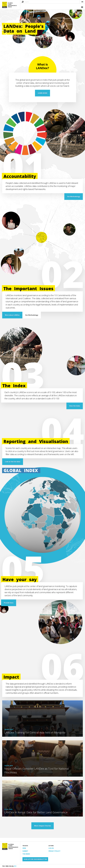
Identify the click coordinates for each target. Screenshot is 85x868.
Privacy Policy (54, 851)
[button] (82, 7)
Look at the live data (13, 462)
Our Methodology (74, 197)
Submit (25, 851)
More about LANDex (12, 315)
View (24, 848)
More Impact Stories (43, 826)
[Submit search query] (23, 2)
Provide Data (9, 603)
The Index (26, 854)
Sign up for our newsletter (35, 859)
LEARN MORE (42, 93)
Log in (51, 848)
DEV (15, 866)
